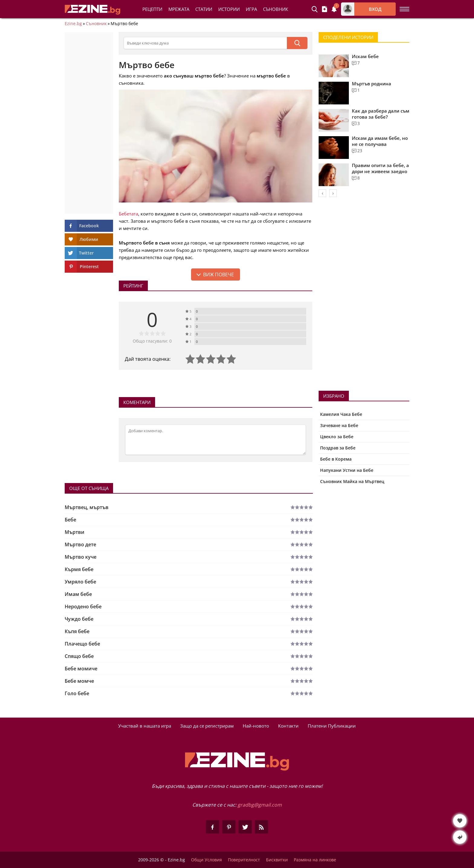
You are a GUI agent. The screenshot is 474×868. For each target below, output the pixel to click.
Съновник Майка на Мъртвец (352, 481)
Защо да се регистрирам (207, 726)
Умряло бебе (80, 582)
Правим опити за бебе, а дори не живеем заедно (380, 168)
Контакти (288, 726)
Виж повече (219, 275)
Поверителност (244, 860)
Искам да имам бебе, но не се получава (380, 141)
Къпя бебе (77, 631)
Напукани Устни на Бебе (347, 470)
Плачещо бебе (82, 644)
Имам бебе (78, 594)
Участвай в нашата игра (145, 726)
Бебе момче (79, 681)
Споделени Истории (348, 37)
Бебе (70, 520)
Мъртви (75, 532)
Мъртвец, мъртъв (87, 507)
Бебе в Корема (336, 459)
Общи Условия (206, 860)
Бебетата (128, 214)
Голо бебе (77, 693)
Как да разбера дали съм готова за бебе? (381, 114)
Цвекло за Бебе (337, 437)
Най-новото (256, 726)
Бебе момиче (81, 669)
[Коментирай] (216, 440)
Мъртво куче (81, 557)
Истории (229, 9)
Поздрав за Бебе (338, 448)
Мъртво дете (80, 544)
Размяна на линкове (315, 860)
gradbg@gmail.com (260, 805)
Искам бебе (365, 56)
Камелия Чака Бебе (341, 414)
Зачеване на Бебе (339, 425)
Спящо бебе (79, 656)
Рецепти (152, 9)
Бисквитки (277, 860)
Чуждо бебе (79, 619)
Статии (204, 9)
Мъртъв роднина (372, 84)
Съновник (276, 9)
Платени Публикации (332, 726)
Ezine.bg (73, 24)
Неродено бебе (83, 607)
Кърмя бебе (79, 569)
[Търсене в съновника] (205, 43)
